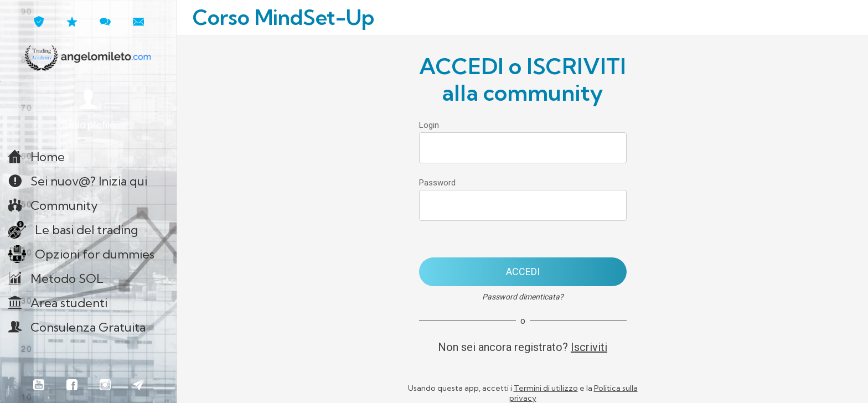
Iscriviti (589, 347)
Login (429, 125)
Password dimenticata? (523, 297)
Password (437, 183)
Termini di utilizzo (546, 388)
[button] (88, 110)
